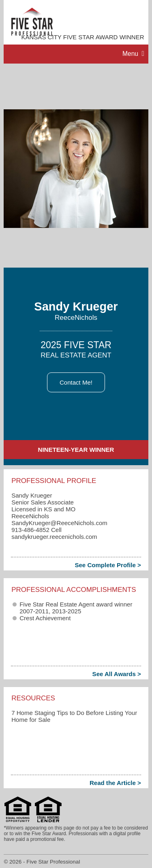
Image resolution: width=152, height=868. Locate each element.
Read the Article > (115, 783)
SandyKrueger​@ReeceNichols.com (59, 523)
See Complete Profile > (108, 565)
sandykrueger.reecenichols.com (54, 537)
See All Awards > (117, 674)
